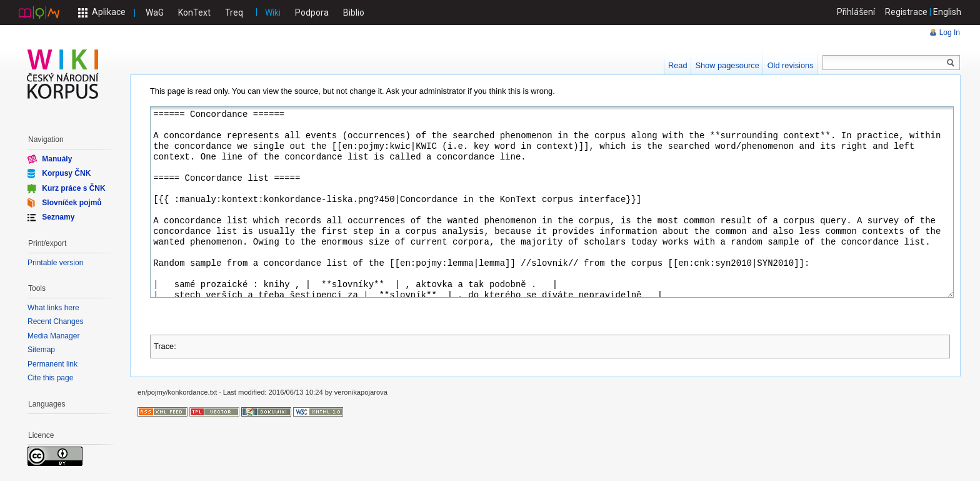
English (947, 12)
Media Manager (53, 336)
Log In (950, 33)
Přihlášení (856, 12)
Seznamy (58, 217)
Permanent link (52, 364)
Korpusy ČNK (66, 173)
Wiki (273, 13)
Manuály (57, 159)
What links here (53, 308)
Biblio (354, 13)
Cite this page (50, 378)
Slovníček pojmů (72, 203)
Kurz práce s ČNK (73, 188)
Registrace (906, 12)
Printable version (55, 263)
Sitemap (41, 350)
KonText (194, 13)
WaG (155, 13)
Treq (234, 13)
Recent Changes (55, 322)
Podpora (312, 13)
